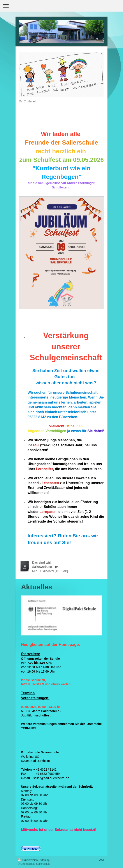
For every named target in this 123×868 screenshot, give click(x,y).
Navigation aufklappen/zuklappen (61, 6)
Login (102, 860)
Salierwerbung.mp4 (45, 567)
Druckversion (28, 860)
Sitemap (45, 860)
